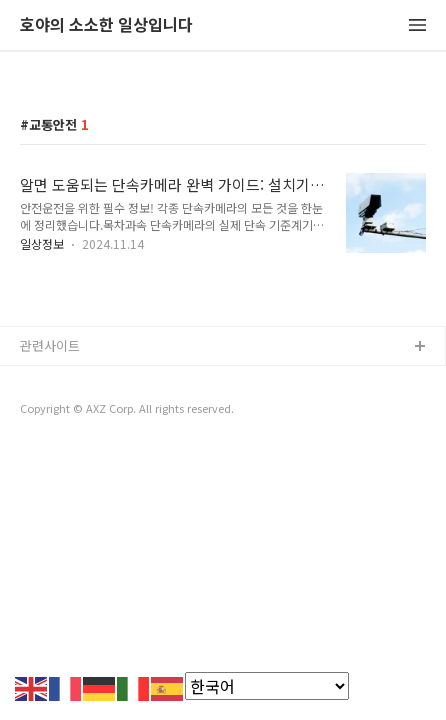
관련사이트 (50, 345)
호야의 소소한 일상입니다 (106, 25)
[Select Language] (267, 686)
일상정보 (42, 243)
